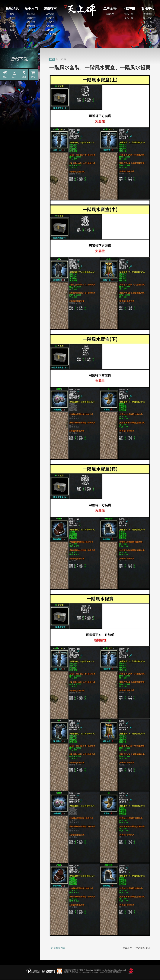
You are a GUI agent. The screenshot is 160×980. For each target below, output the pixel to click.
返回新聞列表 (57, 948)
